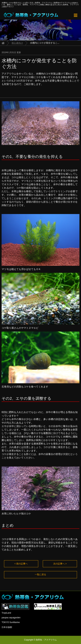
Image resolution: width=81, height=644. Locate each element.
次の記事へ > (60, 564)
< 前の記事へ (21, 564)
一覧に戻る (40, 574)
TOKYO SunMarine (11, 622)
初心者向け (17, 43)
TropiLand (6, 613)
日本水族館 (7, 627)
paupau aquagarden (11, 618)
